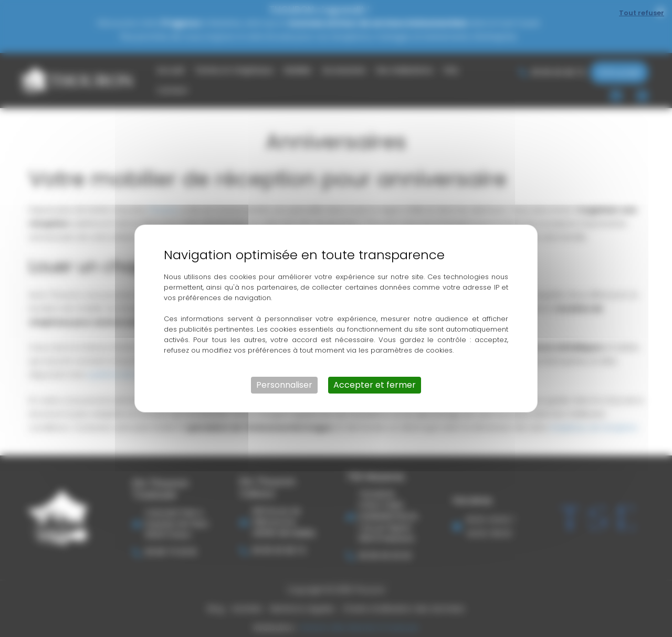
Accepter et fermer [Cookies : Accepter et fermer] (375, 385)
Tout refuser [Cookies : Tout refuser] (642, 13)
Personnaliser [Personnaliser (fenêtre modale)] (284, 385)
